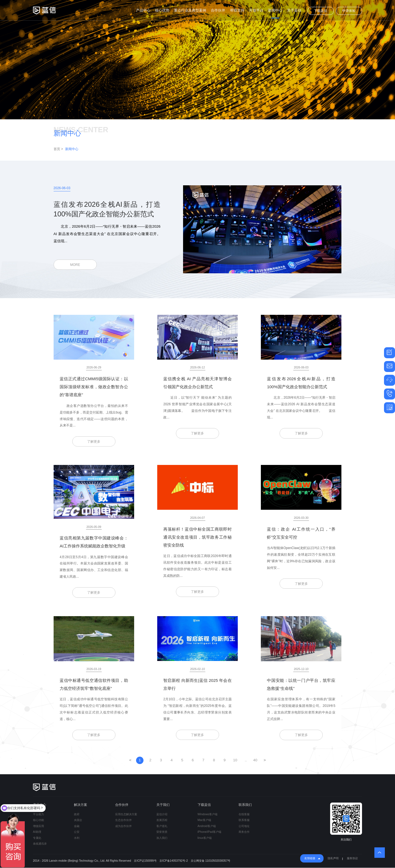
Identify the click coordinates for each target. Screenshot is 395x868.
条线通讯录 (40, 844)
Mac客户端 (205, 820)
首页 (57, 149)
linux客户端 (205, 838)
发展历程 (162, 820)
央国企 (78, 820)
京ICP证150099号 (145, 861)
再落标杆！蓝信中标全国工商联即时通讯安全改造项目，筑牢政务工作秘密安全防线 (197, 537)
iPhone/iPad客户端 (209, 832)
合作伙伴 (218, 10)
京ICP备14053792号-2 (174, 861)
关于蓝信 (294, 10)
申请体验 (349, 11)
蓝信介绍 (162, 815)
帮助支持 (237, 10)
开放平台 (256, 10)
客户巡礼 (162, 826)
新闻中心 (275, 10)
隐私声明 (333, 859)
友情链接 (310, 859)
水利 (77, 838)
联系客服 (244, 820)
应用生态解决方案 (126, 815)
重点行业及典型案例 (190, 10)
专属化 (37, 838)
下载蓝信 (321, 11)
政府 (77, 815)
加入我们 (162, 838)
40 (255, 760)
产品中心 (143, 10)
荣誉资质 (162, 832)
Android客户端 (207, 826)
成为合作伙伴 (123, 826)
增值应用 (38, 826)
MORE (75, 265)
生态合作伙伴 (123, 820)
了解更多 (94, 442)
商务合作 (244, 832)
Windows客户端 (208, 815)
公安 (77, 832)
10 (235, 760)
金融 (77, 826)
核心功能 (38, 820)
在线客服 (244, 815)
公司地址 (244, 826)
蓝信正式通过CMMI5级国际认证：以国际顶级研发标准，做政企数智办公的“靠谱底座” (94, 387)
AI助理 (37, 832)
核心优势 (162, 10)
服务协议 (352, 859)
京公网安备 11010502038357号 (211, 861)
